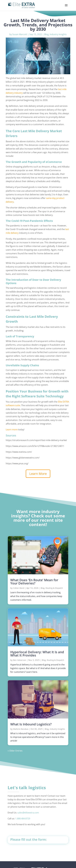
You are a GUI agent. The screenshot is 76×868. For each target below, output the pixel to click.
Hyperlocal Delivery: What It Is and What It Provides (37, 654)
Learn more (12, 430)
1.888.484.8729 (23, 819)
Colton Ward (19, 588)
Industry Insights (58, 34)
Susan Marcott (20, 34)
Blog (46, 34)
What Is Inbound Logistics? (31, 724)
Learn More (38, 474)
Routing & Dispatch (54, 588)
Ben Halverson (20, 660)
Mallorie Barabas (21, 729)
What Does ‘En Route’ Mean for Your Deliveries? (34, 582)
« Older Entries (15, 751)
